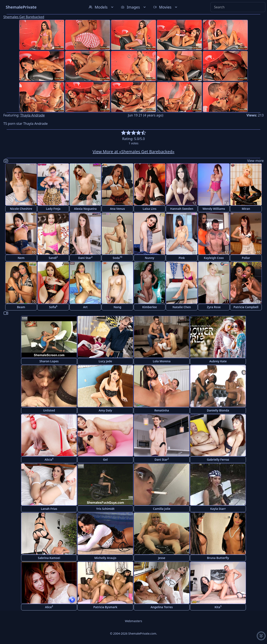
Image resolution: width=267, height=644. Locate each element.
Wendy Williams (214, 209)
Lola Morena (162, 361)
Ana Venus (117, 209)
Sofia (53, 307)
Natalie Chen (182, 307)
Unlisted (49, 410)
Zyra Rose (214, 307)
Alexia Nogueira (85, 209)
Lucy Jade (105, 361)
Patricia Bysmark (105, 607)
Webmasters (133, 621)
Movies (166, 7)
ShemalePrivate (21, 7)
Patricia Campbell (246, 307)
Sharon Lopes (49, 361)
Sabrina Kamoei (49, 558)
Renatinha (162, 410)
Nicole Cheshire (21, 209)
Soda (117, 258)
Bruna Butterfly (218, 558)
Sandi (53, 258)
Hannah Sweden (182, 209)
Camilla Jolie (162, 509)
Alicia (49, 459)
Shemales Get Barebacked (24, 17)
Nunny (150, 258)
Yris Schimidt (105, 509)
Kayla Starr (218, 509)
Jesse (162, 558)
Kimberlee (150, 307)
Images (134, 7)
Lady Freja (53, 209)
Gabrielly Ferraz (218, 460)
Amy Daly (105, 410)
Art (85, 307)
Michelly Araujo (105, 558)
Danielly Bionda (218, 410)
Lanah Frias (49, 509)
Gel (105, 460)
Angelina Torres (162, 607)
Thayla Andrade (32, 115)
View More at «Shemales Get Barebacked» (133, 152)
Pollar (246, 258)
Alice (49, 607)
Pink (182, 258)
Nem (21, 258)
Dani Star (85, 258)
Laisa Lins (150, 209)
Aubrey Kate (218, 361)
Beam (21, 307)
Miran (246, 209)
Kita (218, 607)
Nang (118, 307)
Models (102, 7)
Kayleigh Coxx (214, 258)
